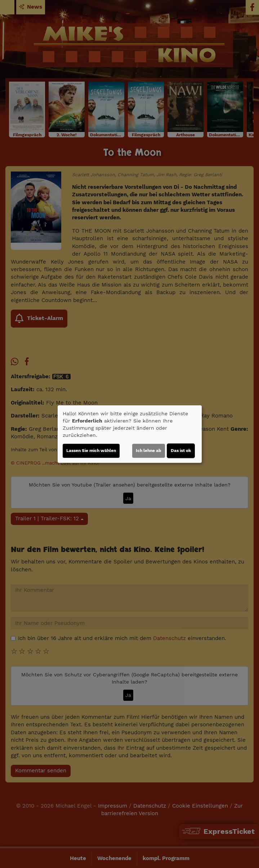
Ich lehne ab (149, 451)
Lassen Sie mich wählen (91, 451)
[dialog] (130, 434)
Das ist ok (181, 451)
